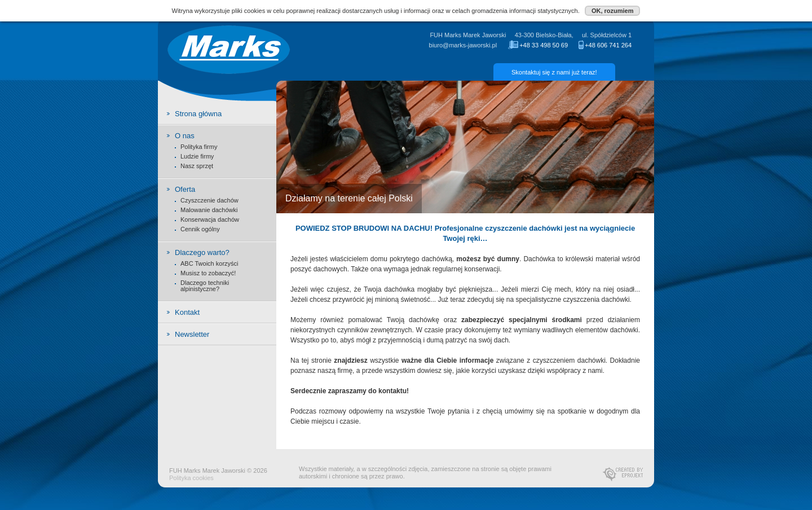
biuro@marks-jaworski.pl (463, 45)
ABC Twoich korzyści (209, 263)
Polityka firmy (199, 147)
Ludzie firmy (197, 156)
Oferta (185, 190)
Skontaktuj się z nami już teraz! (554, 72)
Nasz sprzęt (197, 166)
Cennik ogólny (200, 229)
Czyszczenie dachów (209, 200)
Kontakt (187, 312)
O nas (185, 136)
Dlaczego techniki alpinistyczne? (205, 286)
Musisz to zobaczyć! (208, 273)
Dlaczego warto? (202, 253)
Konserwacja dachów (210, 219)
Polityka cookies (191, 478)
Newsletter (192, 334)
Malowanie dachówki (209, 210)
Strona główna (198, 114)
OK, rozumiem (613, 11)
